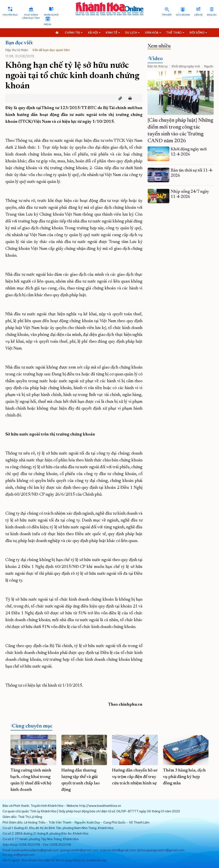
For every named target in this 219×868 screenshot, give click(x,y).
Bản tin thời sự (158, 66)
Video (156, 59)
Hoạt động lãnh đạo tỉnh (31, 16)
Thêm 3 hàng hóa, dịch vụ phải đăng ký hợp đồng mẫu (184, 777)
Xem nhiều (159, 46)
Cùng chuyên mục (32, 726)
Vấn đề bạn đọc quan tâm (51, 50)
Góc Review (183, 15)
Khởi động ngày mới (186, 66)
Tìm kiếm (167, 15)
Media (48, 24)
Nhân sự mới (51, 15)
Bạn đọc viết (19, 43)
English (212, 15)
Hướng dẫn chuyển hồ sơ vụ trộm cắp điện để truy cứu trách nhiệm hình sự (135, 777)
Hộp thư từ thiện (17, 50)
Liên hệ (198, 15)
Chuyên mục (10, 15)
